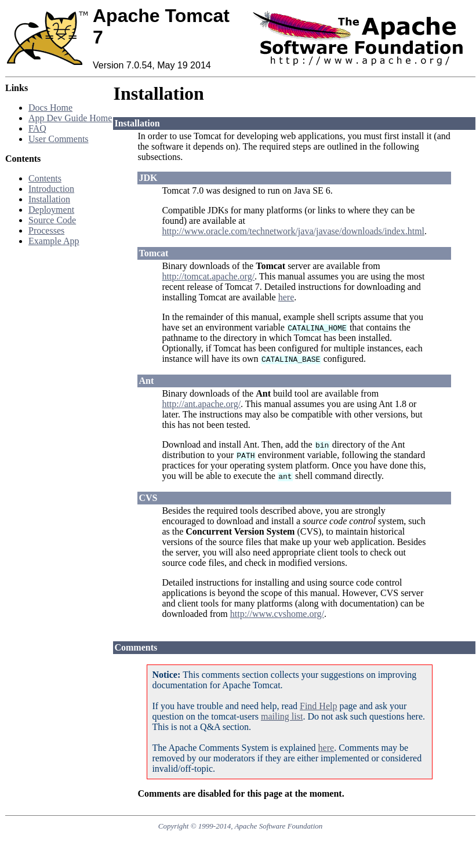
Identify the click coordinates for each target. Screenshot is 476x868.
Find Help (318, 706)
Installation (49, 199)
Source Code (52, 220)
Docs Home (50, 108)
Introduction (51, 189)
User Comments (59, 139)
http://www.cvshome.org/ (277, 614)
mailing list (282, 716)
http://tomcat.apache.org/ (208, 276)
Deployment (51, 210)
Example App (54, 241)
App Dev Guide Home (70, 118)
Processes (46, 230)
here (286, 297)
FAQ (37, 128)
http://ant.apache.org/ (201, 404)
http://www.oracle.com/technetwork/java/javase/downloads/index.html (293, 231)
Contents (45, 178)
